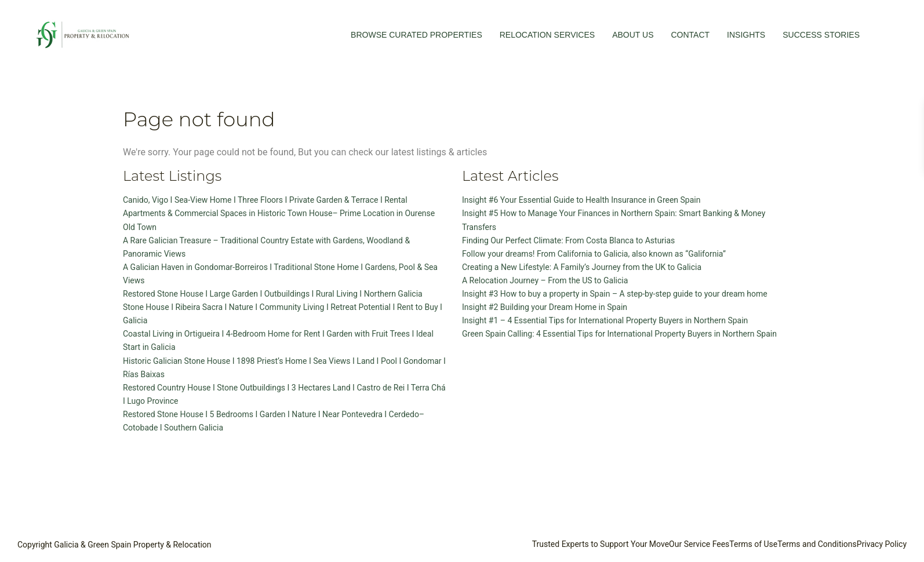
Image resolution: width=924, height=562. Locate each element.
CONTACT (690, 35)
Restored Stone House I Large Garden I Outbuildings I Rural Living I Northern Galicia (273, 294)
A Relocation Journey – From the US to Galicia (545, 280)
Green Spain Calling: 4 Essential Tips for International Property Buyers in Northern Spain (619, 334)
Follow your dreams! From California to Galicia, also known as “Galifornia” (594, 254)
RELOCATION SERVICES (547, 35)
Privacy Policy (882, 544)
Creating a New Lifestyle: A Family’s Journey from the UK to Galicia (582, 267)
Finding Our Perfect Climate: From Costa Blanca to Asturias (568, 240)
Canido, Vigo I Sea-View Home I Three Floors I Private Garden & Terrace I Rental (265, 200)
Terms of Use (753, 544)
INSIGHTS (746, 35)
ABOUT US (633, 35)
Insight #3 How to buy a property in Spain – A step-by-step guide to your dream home (615, 294)
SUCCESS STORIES (821, 35)
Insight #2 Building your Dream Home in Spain (545, 307)
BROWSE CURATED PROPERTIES (416, 35)
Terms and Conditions (817, 544)
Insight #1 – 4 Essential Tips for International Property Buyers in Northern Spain (605, 320)
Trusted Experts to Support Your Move (601, 544)
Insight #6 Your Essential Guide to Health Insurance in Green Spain (581, 200)
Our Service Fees (699, 544)
